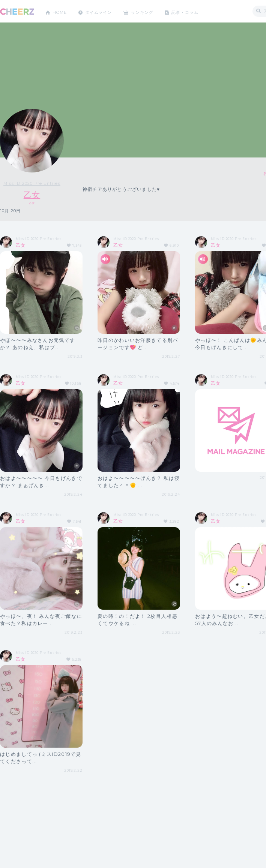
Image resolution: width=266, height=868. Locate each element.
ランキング (150, 11)
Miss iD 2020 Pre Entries (32, 183)
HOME (61, 11)
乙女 (32, 195)
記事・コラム (196, 11)
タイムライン (103, 11)
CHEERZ (17, 11)
